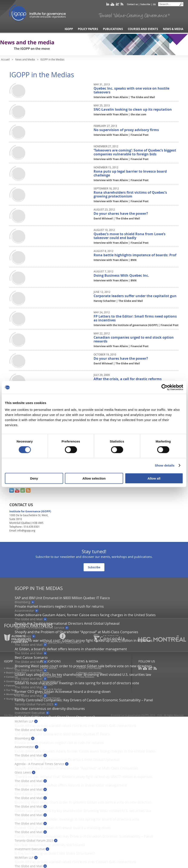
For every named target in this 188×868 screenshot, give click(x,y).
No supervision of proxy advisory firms (126, 130)
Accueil (5, 59)
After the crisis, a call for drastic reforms (128, 379)
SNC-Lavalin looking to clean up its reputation (133, 109)
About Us (11, 668)
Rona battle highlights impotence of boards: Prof (135, 255)
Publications (113, 29)
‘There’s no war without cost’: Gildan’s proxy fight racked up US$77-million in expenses (84, 777)
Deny (34, 478)
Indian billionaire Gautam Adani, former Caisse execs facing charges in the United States (85, 615)
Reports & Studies (52, 689)
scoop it (117, 5)
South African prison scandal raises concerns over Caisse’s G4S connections (75, 726)
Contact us (132, 4)
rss (122, 5)
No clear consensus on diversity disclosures (50, 709)
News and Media (25, 59)
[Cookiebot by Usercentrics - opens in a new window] (164, 387)
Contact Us (12, 677)
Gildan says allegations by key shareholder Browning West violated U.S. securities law (83, 675)
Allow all (154, 478)
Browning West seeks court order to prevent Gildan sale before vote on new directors (83, 666)
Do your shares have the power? (121, 213)
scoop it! (23, 490)
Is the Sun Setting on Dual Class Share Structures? (55, 717)
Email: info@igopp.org (22, 530)
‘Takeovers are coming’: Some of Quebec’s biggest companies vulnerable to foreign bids (135, 152)
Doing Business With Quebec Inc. (121, 275)
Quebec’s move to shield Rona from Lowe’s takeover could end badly (130, 236)
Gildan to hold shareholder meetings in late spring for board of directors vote (77, 683)
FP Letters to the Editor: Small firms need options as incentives (135, 318)
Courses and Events (143, 29)
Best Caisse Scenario (31, 657)
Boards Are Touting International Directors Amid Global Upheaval (67, 623)
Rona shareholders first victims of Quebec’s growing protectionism (130, 194)
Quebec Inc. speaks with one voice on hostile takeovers (131, 90)
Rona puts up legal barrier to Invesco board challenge (130, 173)
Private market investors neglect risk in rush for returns (59, 606)
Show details (165, 465)
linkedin (108, 5)
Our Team (11, 690)
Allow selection (94, 478)
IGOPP (37, 13)
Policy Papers (88, 29)
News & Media (173, 29)
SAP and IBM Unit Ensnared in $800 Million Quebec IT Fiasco (62, 598)
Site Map (9, 715)
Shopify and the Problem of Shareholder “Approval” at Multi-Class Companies (76, 632)
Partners (11, 685)
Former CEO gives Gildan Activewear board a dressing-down (63, 692)
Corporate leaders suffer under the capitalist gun (135, 296)
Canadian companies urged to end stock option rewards (134, 339)
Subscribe (145, 4)
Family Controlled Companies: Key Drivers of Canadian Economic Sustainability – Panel (84, 700)
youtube (112, 5)
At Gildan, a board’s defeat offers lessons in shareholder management (71, 649)
